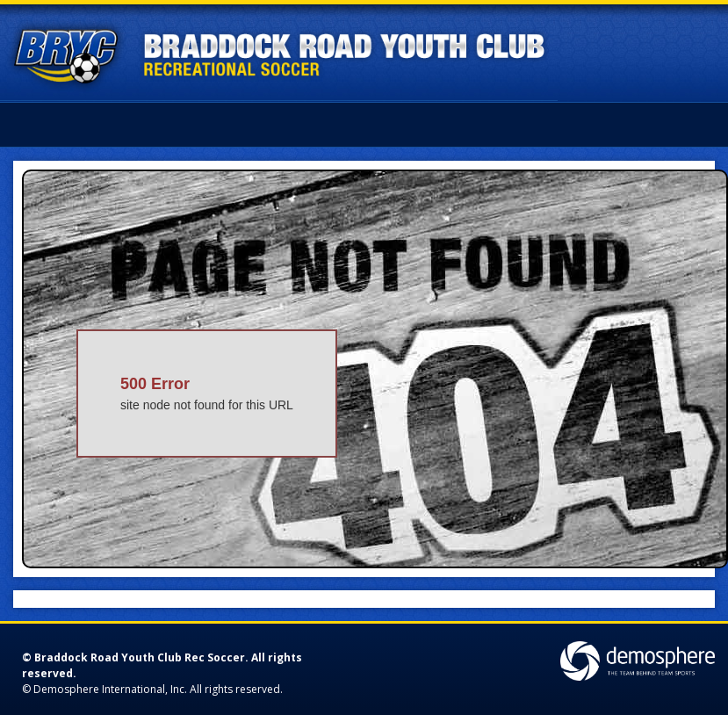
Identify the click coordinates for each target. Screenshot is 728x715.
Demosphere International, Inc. (110, 689)
